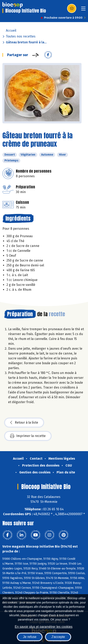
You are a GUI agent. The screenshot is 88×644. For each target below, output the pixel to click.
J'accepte (58, 637)
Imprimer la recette (28, 436)
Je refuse (30, 637)
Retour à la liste (24, 423)
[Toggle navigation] (83, 10)
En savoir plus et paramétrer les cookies (44, 627)
